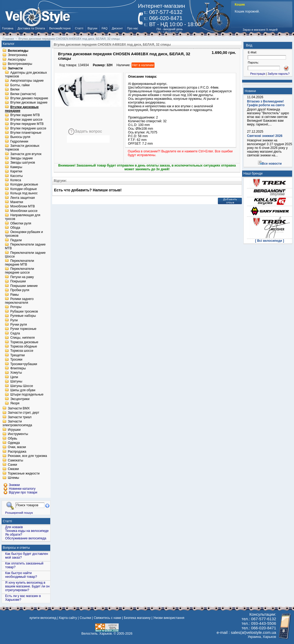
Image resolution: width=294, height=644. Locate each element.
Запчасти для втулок (26, 154)
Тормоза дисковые (24, 342)
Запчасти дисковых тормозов (22, 148)
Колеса (16, 180)
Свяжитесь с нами (108, 618)
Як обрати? (14, 535)
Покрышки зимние (24, 286)
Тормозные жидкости (24, 473)
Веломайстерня (60, 28)
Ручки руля (18, 325)
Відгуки (93, 28)
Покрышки (18, 282)
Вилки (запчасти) (23, 94)
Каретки (16, 172)
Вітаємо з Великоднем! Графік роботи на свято (266, 103)
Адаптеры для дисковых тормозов (26, 74)
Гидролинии (19, 141)
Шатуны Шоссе (22, 386)
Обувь (12, 438)
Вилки (15, 90)
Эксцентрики (20, 399)
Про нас (133, 28)
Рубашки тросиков (24, 311)
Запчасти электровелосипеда (17, 424)
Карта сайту (68, 618)
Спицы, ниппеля (22, 338)
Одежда (14, 443)
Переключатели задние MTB (25, 247)
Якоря (15, 404)
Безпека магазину (137, 618)
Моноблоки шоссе (24, 211)
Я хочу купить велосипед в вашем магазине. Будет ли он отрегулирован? (27, 586)
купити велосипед (43, 618)
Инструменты (18, 434)
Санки (12, 465)
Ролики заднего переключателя (19, 301)
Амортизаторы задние (27, 81)
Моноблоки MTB (22, 207)
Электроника (18, 55)
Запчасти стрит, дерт (24, 413)
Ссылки (85, 618)
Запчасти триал (20, 417)
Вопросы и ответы (16, 548)
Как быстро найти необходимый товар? (21, 575)
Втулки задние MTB (25, 115)
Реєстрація (258, 74)
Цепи (14, 377)
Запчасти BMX (19, 408)
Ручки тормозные (23, 329)
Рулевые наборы (23, 316)
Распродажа (17, 452)
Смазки (13, 469)
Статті (79, 28)
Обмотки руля (21, 223)
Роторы (16, 307)
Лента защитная (22, 198)
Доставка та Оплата (31, 28)
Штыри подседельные (27, 395)
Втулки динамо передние (29, 98)
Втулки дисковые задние (29, 103)
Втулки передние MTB (27, 124)
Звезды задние (21, 158)
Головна (8, 28)
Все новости (272, 164)
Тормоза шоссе (22, 351)
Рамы (14, 295)
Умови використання (169, 618)
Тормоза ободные (24, 346)
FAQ (105, 28)
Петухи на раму (22, 277)
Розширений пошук (19, 513)
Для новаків (14, 527)
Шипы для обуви (23, 390)
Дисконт (117, 28)
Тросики (16, 360)
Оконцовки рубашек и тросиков (24, 234)
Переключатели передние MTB (19, 263)
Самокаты (15, 460)
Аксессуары (17, 60)
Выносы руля (20, 137)
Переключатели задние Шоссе (25, 255)
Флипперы (18, 368)
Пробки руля (20, 290)
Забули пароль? (278, 74)
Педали (16, 240)
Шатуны (16, 382)
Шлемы (13, 478)
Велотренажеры (20, 64)
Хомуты (16, 373)
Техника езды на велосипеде (27, 531)
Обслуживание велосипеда (26, 538)
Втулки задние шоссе (26, 120)
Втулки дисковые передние (22, 109)
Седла (15, 333)
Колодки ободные (23, 189)
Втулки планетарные (26, 133)
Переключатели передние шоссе (19, 271)
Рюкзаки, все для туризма (27, 456)
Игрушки (14, 430)
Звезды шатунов (23, 163)
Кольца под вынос (24, 193)
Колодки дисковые (24, 185)
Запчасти (15, 68)
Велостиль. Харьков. (97, 634)
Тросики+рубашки (24, 364)
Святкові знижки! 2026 (265, 136)
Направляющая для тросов (22, 217)
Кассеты (16, 176)
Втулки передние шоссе (28, 128)
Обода (15, 228)
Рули (14, 320)
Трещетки (17, 355)
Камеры (16, 167)
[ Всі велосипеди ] (270, 241)
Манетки (17, 202)
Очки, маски (17, 447)
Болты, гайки (20, 85)
